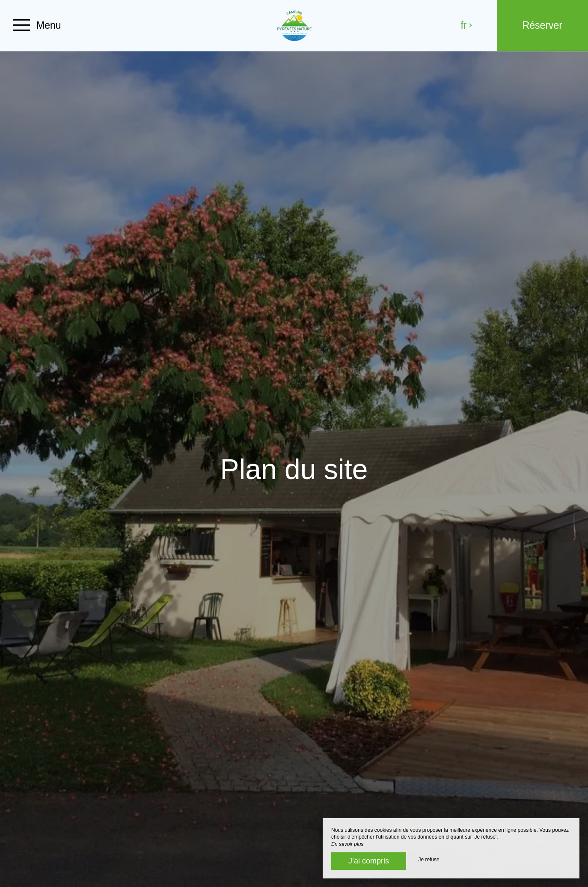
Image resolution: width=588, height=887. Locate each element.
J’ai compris (369, 861)
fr (467, 25)
